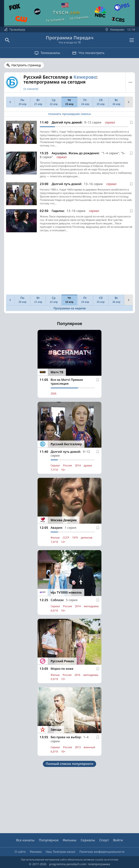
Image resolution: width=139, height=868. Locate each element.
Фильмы (70, 840)
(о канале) (31, 89)
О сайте (20, 852)
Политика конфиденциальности (102, 852)
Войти (118, 840)
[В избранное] (131, 122)
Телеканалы (47, 53)
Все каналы (25, 840)
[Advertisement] (69, 264)
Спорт (104, 840)
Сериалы (88, 840)
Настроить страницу (26, 65)
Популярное (49, 840)
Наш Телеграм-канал (61, 852)
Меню (130, 82)
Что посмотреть (89, 53)
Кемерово (85, 77)
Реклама (36, 852)
